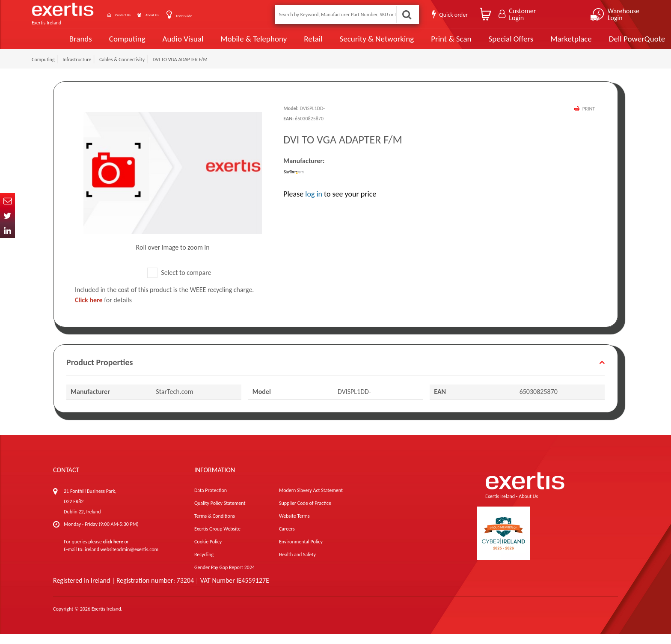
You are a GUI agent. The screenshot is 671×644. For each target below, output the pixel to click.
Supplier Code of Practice (305, 513)
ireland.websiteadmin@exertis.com (122, 559)
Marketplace (538, 44)
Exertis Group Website (217, 539)
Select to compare (179, 282)
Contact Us (134, 14)
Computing (98, 44)
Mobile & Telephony (224, 44)
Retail (282, 44)
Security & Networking (345, 44)
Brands (52, 44)
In (7, 231)
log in (314, 204)
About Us (178, 14)
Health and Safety (297, 564)
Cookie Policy (208, 552)
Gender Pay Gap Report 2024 (224, 577)
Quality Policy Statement (220, 513)
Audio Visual (154, 44)
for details (103, 310)
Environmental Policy (301, 552)
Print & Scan (419, 44)
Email (7, 201)
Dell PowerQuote (603, 44)
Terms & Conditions (215, 526)
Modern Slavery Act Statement (311, 500)
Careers (287, 539)
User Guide (221, 15)
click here (113, 552)
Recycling (204, 564)
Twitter (7, 216)
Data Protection (211, 500)
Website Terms (294, 526)
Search (406, 14)
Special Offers (478, 44)
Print (588, 119)
